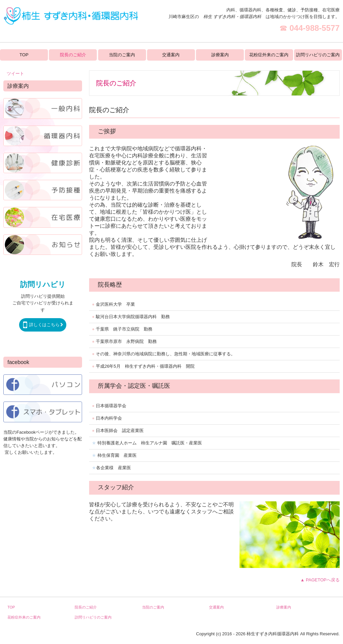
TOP (24, 55)
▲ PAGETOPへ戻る (320, 580)
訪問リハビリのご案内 (318, 55)
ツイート (15, 74)
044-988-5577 (314, 28)
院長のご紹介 (73, 55)
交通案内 (171, 55)
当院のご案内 (122, 55)
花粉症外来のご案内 (269, 55)
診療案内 (220, 55)
